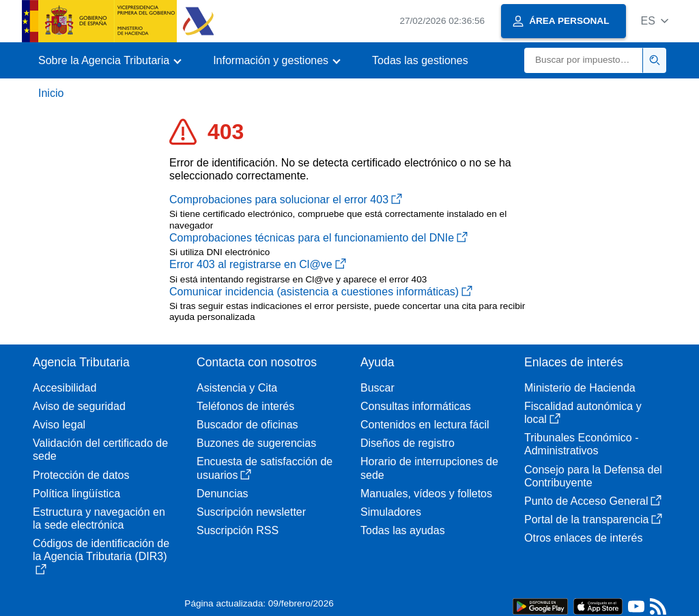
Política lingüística (76, 494)
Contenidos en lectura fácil (425, 425)
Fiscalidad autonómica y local (583, 413)
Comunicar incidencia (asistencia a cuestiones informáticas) (321, 292)
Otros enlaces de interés (583, 538)
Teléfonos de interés (245, 406)
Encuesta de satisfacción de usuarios (265, 468)
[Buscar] (584, 60)
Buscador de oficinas (247, 425)
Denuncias (223, 494)
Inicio (51, 93)
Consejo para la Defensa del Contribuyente (593, 476)
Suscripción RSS (238, 530)
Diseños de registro (408, 443)
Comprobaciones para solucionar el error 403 (286, 200)
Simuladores (391, 512)
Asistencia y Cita (237, 388)
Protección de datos (81, 475)
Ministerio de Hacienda (580, 388)
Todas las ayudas (403, 530)
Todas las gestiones (420, 60)
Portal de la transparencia (593, 519)
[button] (654, 21)
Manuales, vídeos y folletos (426, 494)
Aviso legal (59, 425)
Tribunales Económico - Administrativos (581, 444)
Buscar (377, 388)
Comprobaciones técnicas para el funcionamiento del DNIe (318, 238)
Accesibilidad (65, 388)
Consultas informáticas (416, 406)
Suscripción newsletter (251, 512)
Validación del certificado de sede (100, 450)
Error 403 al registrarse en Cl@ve (258, 264)
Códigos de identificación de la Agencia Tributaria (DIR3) (101, 556)
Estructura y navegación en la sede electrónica (99, 518)
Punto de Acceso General (593, 501)
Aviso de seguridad (79, 406)
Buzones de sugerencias (256, 443)
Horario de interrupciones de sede (429, 468)
